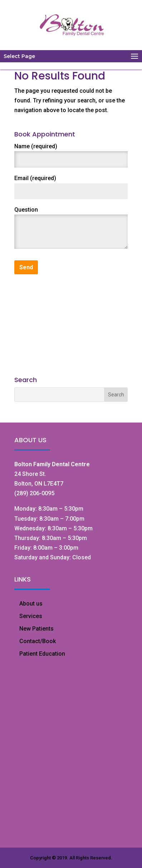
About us (31, 604)
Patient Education (42, 654)
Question (26, 210)
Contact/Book (38, 641)
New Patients (36, 629)
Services (31, 616)
